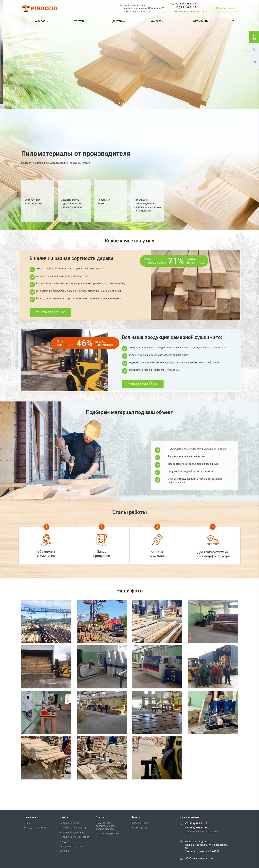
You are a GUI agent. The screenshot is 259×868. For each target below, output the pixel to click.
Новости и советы (142, 823)
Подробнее (42, 65)
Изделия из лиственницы (74, 828)
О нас (27, 823)
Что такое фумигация (108, 834)
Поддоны (65, 842)
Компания (30, 817)
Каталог (41, 21)
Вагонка (64, 851)
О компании (202, 21)
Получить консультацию (72, 65)
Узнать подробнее (50, 312)
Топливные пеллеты (71, 846)
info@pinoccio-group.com (199, 858)
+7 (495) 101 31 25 (186, 7)
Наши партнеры (141, 828)
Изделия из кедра (70, 823)
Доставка (118, 21)
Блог (135, 817)
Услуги (81, 21)
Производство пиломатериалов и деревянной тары (106, 826)
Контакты (157, 21)
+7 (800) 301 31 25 (186, 4)
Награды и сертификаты (37, 828)
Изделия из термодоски (73, 832)
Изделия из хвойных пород (75, 837)
